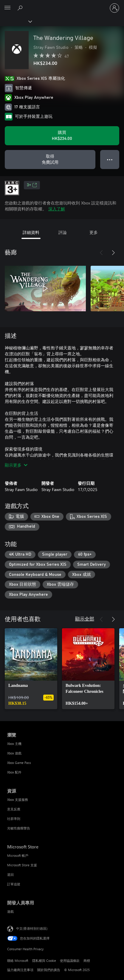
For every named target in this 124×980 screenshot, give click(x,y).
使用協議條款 (70, 961)
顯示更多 (16, 465)
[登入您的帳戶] (114, 8)
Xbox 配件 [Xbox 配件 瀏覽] (14, 772)
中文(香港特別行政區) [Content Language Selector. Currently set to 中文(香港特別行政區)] (32, 928)
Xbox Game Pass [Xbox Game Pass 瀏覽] (19, 763)
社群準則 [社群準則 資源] (14, 819)
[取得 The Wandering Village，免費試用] (50, 160)
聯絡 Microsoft (18, 961)
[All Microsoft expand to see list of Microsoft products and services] (7, 8)
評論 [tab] (63, 232)
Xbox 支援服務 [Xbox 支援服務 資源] (18, 800)
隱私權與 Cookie (44, 961)
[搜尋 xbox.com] (21, 8)
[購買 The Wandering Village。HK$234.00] (62, 136)
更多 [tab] (94, 232)
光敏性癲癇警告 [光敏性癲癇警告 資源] (19, 828)
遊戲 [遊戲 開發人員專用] (10, 911)
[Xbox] (16, 21)
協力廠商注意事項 (20, 970)
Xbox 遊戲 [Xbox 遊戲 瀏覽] (14, 753)
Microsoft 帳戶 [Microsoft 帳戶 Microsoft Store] (18, 855)
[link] (31, 669)
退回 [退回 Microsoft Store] (10, 875)
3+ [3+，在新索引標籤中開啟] (32, 185)
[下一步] (113, 253)
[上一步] (101, 253)
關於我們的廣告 (49, 970)
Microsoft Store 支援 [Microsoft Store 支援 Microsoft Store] (22, 865)
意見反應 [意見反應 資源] (14, 809)
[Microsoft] (62, 4)
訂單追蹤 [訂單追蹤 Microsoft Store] (14, 884)
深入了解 (57, 209)
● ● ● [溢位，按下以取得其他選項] (110, 159)
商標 (87, 961)
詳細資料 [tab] (31, 232)
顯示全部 (85, 619)
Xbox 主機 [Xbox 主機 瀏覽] (14, 744)
